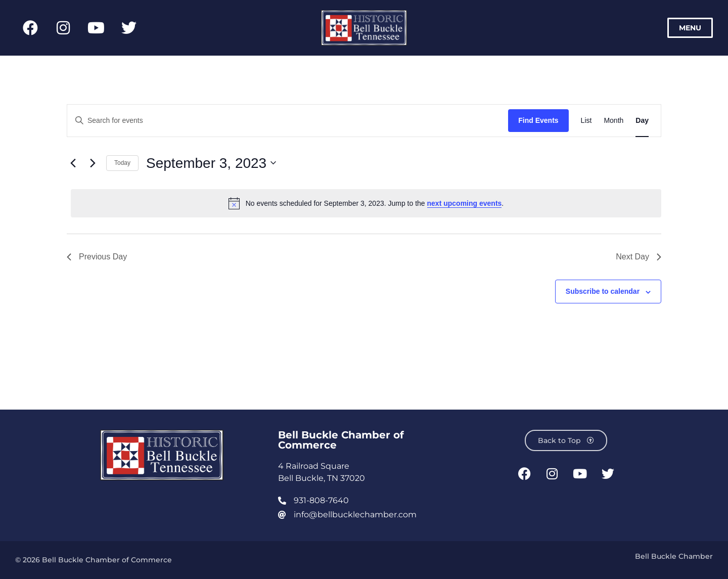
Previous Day (97, 257)
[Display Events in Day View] (642, 121)
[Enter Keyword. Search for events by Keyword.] (288, 121)
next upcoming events (465, 203)
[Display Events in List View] (586, 121)
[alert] (366, 203)
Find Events (538, 120)
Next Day (639, 257)
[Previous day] (73, 163)
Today (122, 163)
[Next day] (93, 163)
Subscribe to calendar (603, 291)
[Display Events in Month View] (613, 121)
